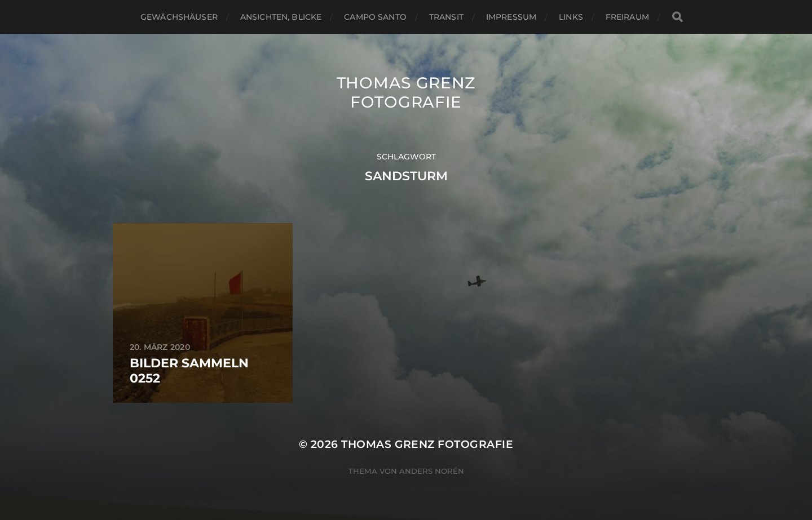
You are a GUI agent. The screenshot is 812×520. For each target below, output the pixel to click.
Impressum (511, 17)
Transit (446, 17)
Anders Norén (432, 471)
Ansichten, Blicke (281, 17)
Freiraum (627, 17)
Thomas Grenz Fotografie (406, 92)
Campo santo (375, 17)
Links (571, 17)
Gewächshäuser (179, 17)
